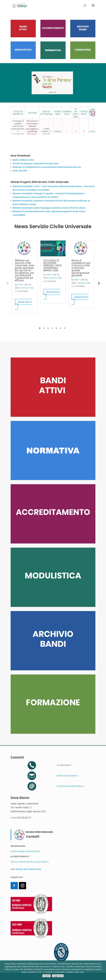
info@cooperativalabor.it (67, 776)
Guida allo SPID (20, 171)
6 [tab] (61, 328)
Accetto (47, 976)
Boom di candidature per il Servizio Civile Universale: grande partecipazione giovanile (81, 268)
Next (99, 283)
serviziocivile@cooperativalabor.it (25, 851)
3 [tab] (48, 328)
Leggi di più (58, 976)
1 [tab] (40, 328)
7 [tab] (65, 328)
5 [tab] (56, 328)
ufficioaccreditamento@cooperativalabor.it (30, 862)
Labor (20, 284)
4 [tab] (52, 328)
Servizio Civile (28, 288)
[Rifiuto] (103, 970)
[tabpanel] (25, 277)
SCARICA (93, 131)
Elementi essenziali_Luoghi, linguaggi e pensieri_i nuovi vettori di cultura (49, 208)
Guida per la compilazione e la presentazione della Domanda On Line (47, 167)
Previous (7, 283)
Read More (25, 302)
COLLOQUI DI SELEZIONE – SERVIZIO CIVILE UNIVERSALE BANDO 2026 (52, 265)
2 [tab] (44, 328)
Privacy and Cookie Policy (28, 869)
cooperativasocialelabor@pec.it (70, 786)
